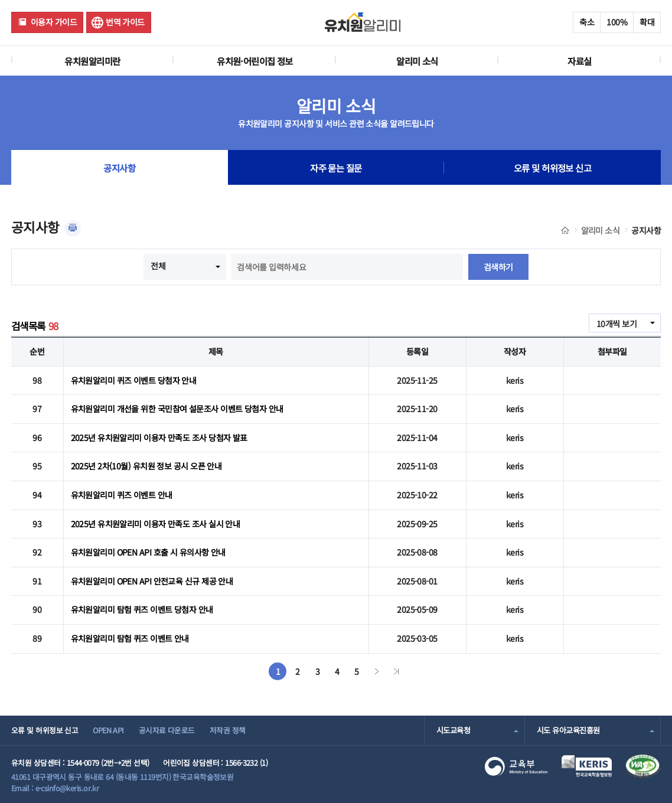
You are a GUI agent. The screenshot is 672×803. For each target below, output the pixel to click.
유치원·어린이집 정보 (255, 61)
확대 (647, 22)
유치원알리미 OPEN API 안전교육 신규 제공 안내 (152, 581)
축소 (587, 22)
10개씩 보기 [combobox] (616, 324)
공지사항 (119, 168)
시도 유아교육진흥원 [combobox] (568, 730)
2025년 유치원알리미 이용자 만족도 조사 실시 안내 (156, 524)
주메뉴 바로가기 (0, 0)
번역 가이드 (125, 22)
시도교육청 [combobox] (453, 730)
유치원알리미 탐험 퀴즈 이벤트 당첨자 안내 (142, 609)
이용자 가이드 (54, 22)
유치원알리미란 (92, 61)
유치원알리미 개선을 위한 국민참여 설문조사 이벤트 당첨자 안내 (177, 409)
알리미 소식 (417, 61)
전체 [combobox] (158, 266)
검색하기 (498, 267)
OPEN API (108, 730)
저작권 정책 (228, 730)
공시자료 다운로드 (167, 730)
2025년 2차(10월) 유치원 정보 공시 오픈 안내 (146, 466)
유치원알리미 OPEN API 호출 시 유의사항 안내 (148, 552)
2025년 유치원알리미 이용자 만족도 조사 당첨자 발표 (159, 438)
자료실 (579, 61)
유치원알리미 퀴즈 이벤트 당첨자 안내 (134, 380)
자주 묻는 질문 (336, 168)
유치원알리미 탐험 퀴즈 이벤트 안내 (130, 638)
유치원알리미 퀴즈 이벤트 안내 (122, 495)
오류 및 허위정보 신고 (552, 168)
